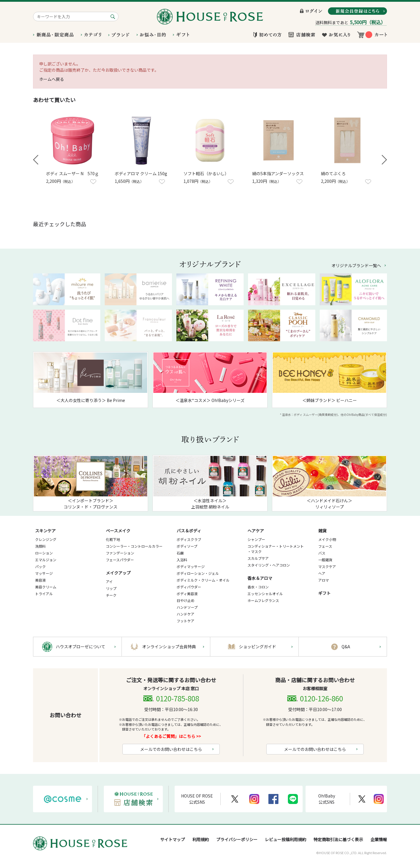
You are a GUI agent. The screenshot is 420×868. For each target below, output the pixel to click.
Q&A (346, 647)
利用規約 (201, 839)
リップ (111, 588)
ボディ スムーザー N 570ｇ (72, 173)
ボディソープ (187, 546)
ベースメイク (118, 531)
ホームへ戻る (52, 79)
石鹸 (180, 553)
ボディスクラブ (189, 539)
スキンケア (45, 531)
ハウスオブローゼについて (81, 647)
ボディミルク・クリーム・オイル (203, 580)
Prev (36, 160)
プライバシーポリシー (237, 839)
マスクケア (327, 566)
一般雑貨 (325, 560)
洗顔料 (40, 546)
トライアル (44, 594)
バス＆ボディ (189, 531)
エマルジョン (46, 560)
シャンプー (256, 539)
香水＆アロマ (260, 578)
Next (384, 160)
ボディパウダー (189, 587)
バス (322, 553)
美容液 (40, 580)
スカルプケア (258, 558)
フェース (325, 546)
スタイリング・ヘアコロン (269, 565)
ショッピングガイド (257, 647)
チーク (111, 595)
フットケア (186, 621)
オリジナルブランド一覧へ (356, 265)
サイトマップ (173, 839)
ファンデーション (120, 553)
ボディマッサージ (191, 566)
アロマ (324, 580)
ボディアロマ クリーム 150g (141, 173)
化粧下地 (113, 539)
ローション (44, 553)
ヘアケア (256, 531)
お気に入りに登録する (93, 182)
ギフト (324, 593)
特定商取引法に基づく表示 (338, 839)
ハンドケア (186, 614)
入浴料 (182, 560)
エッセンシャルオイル (265, 594)
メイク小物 (327, 539)
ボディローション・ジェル (198, 573)
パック (40, 566)
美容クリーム (46, 587)
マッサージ (44, 573)
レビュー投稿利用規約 (286, 839)
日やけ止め (186, 600)
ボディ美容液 (187, 594)
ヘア (322, 573)
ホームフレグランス (263, 600)
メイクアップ (118, 573)
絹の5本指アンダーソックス (278, 173)
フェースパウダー (120, 560)
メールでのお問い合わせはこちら (171, 749)
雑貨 (322, 531)
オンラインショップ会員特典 (169, 647)
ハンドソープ (187, 607)
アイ (109, 581)
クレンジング (46, 539)
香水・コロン (258, 587)
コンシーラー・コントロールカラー (134, 546)
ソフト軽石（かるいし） (206, 173)
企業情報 (379, 839)
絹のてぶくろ (333, 173)
